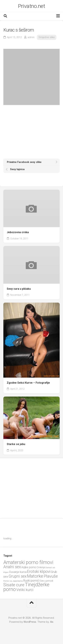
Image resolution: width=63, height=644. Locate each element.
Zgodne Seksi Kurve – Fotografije (28, 383)
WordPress (30, 622)
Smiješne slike (47, 37)
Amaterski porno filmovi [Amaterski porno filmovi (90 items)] (28, 562)
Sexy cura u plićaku (19, 289)
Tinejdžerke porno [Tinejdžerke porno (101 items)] (26, 587)
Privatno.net (32, 6)
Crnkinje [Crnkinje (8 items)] (41, 567)
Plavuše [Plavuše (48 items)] (51, 576)
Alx (52, 622)
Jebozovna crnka (18, 232)
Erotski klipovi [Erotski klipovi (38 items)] (39, 572)
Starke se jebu (16, 444)
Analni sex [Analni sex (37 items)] (12, 567)
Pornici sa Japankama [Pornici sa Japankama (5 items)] (13, 581)
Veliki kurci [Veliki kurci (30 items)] (25, 590)
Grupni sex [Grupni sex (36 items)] (18, 576)
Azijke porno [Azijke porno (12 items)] (29, 567)
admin (31, 37)
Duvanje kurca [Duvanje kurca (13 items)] (18, 572)
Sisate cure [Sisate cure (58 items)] (14, 585)
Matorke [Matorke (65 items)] (35, 576)
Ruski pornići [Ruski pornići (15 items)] (31, 581)
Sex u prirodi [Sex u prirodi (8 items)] (47, 581)
